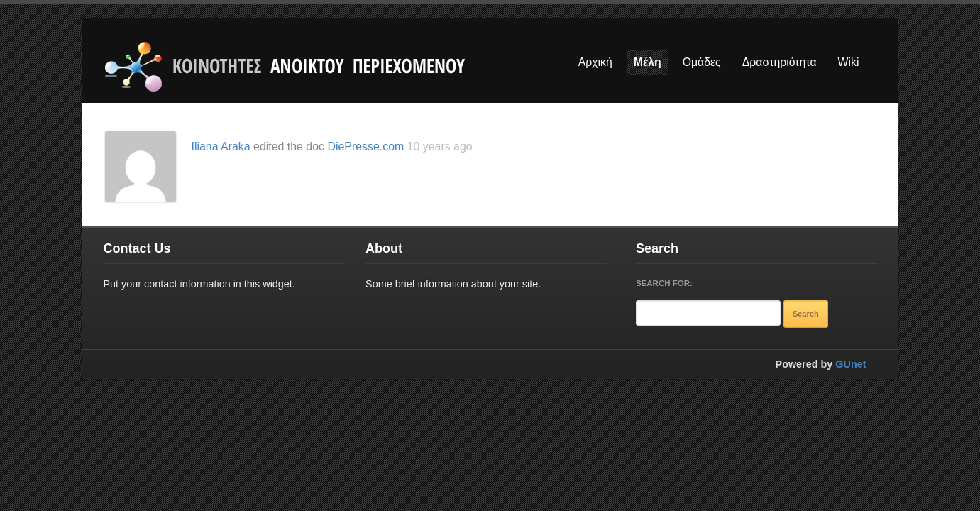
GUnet (850, 364)
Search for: (664, 283)
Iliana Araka (221, 147)
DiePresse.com (365, 147)
